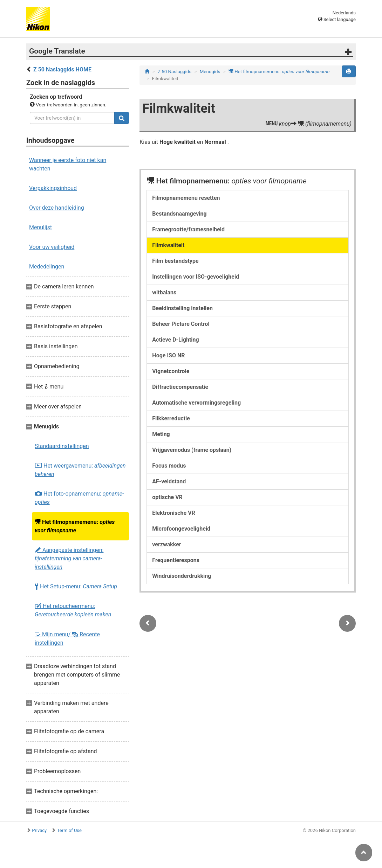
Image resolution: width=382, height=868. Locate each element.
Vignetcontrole (171, 371)
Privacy (39, 830)
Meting (161, 434)
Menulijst (40, 227)
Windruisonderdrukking (182, 576)
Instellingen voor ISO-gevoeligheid (196, 277)
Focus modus (169, 466)
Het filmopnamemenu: (75, 526)
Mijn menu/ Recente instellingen (67, 638)
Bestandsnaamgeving (179, 214)
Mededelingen (47, 267)
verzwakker (166, 544)
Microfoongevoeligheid (181, 529)
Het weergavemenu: (80, 470)
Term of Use (69, 830)
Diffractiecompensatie (180, 387)
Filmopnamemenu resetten (186, 198)
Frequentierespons (176, 560)
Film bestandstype (175, 261)
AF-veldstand (169, 481)
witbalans (164, 292)
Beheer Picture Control (181, 324)
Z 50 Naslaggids (175, 72)
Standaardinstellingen (62, 446)
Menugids (210, 72)
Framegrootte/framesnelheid (188, 229)
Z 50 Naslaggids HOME (62, 69)
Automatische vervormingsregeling (196, 403)
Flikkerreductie (171, 418)
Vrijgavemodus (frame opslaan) (192, 450)
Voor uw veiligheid (52, 247)
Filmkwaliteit (168, 245)
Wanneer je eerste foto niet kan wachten (68, 164)
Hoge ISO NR (168, 355)
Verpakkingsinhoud (53, 188)
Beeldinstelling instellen (182, 308)
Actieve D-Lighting (175, 340)
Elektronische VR (174, 513)
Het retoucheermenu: (73, 610)
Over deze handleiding (57, 208)
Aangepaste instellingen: (69, 558)
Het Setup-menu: (76, 587)
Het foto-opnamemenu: (79, 498)
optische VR (167, 497)
